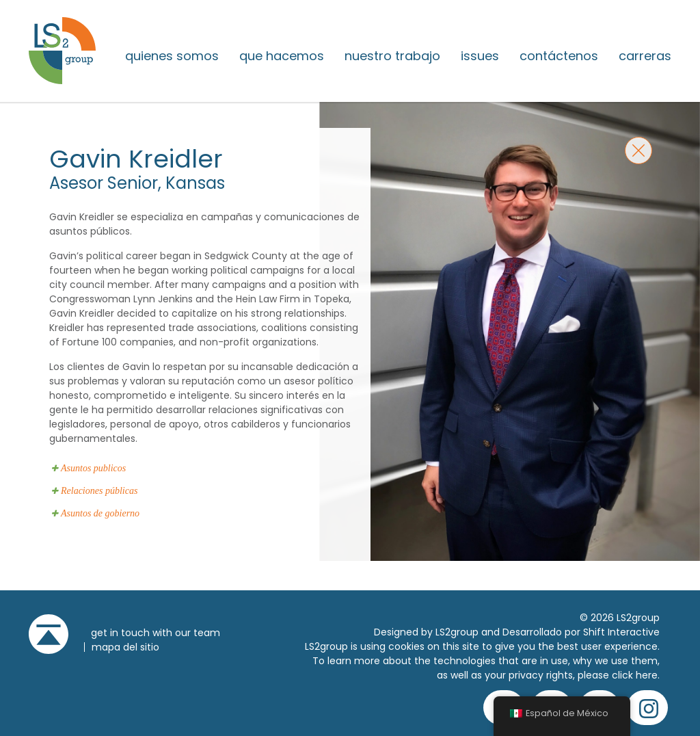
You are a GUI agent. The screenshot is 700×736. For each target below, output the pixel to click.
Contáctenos (559, 56)
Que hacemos (282, 56)
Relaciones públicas (99, 491)
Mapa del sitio (125, 647)
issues (480, 56)
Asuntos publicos (93, 468)
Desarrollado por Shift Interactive (581, 632)
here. (648, 675)
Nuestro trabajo (392, 56)
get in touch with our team (156, 633)
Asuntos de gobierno (100, 513)
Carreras (645, 56)
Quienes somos (172, 56)
